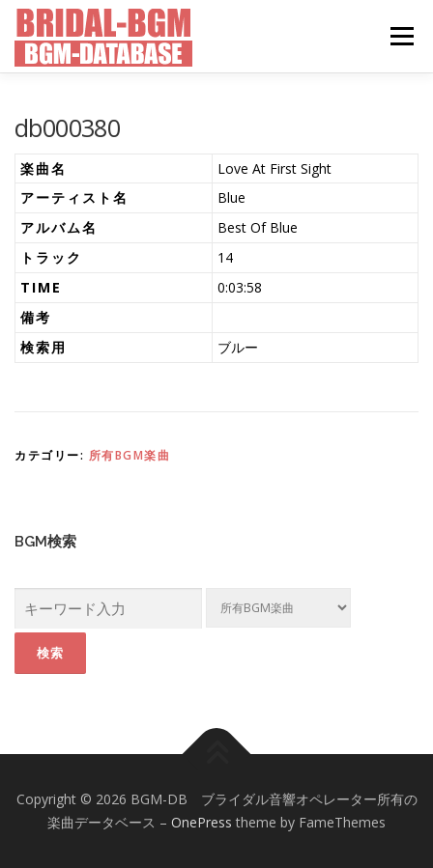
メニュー (402, 36)
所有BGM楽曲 (130, 455)
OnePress (202, 822)
